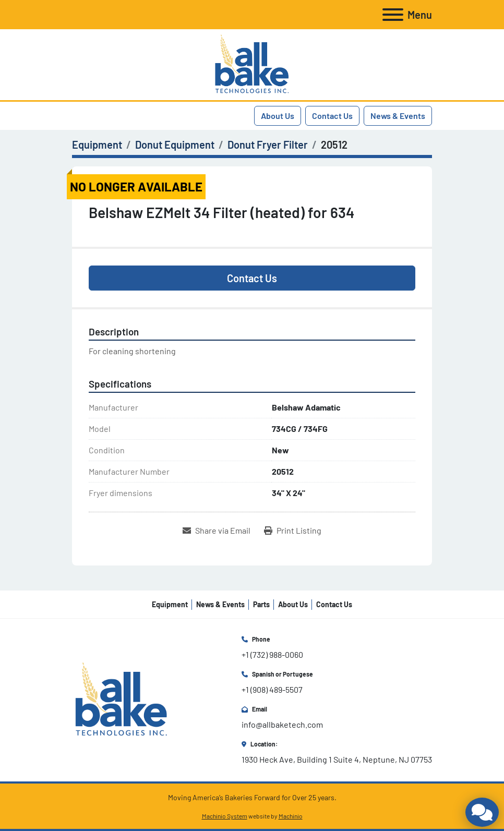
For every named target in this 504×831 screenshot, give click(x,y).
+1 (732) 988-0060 (272, 654)
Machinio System (225, 816)
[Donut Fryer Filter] (268, 144)
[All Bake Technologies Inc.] (121, 699)
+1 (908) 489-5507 (272, 689)
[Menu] (393, 15)
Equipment (170, 604)
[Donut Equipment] (175, 144)
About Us (278, 116)
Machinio (291, 816)
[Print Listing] (293, 531)
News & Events (398, 116)
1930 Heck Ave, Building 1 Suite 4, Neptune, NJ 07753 (337, 759)
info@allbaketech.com (282, 724)
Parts (261, 604)
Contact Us (332, 116)
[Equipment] (97, 144)
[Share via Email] (217, 531)
